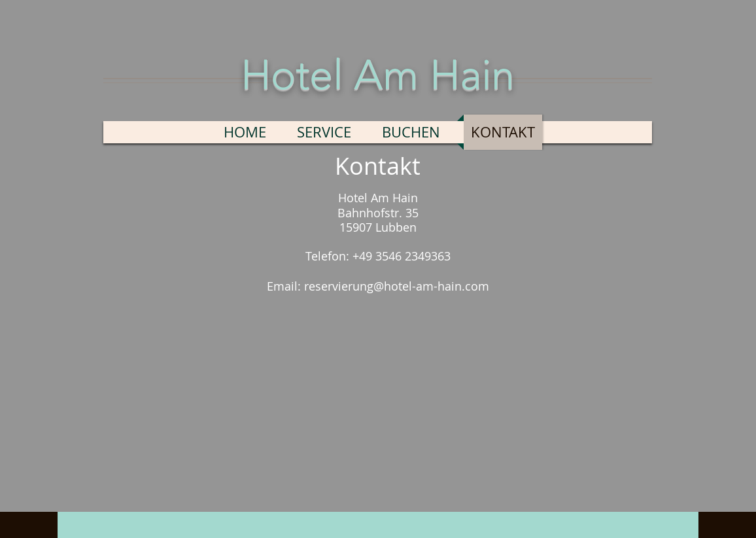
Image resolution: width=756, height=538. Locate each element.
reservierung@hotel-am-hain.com (397, 286)
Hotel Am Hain (378, 75)
